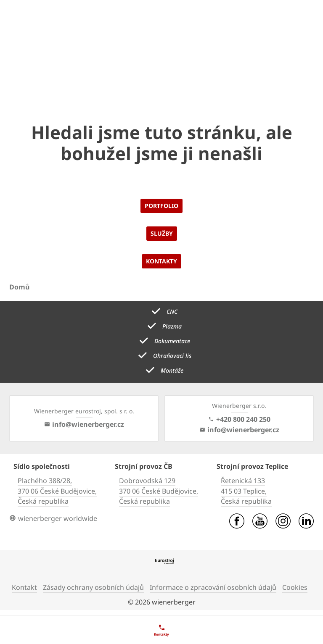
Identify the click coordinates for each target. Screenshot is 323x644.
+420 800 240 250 (239, 419)
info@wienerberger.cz (84, 424)
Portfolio (161, 206)
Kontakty (161, 261)
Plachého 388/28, (45, 481)
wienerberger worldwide (53, 518)
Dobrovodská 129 (147, 481)
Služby (162, 233)
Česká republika (43, 501)
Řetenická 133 (243, 481)
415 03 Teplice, (244, 491)
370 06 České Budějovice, (57, 491)
